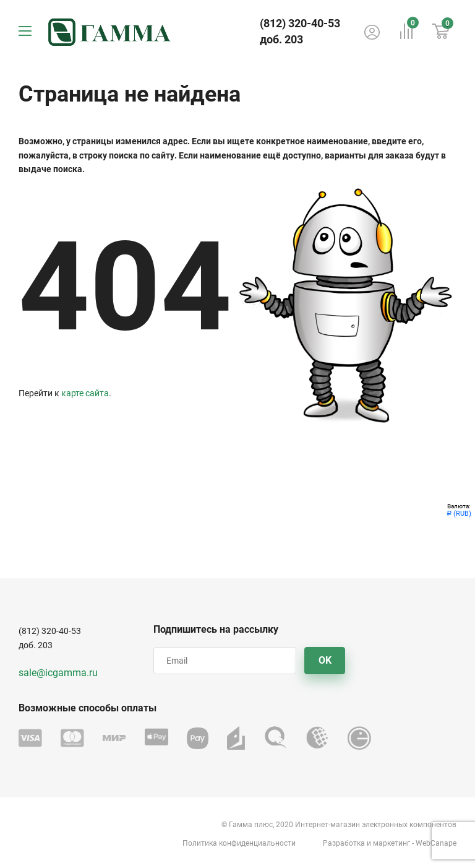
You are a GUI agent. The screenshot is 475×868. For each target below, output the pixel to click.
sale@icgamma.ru (58, 673)
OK (325, 660)
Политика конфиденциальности (239, 843)
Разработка (344, 843)
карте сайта (85, 393)
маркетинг (392, 843)
